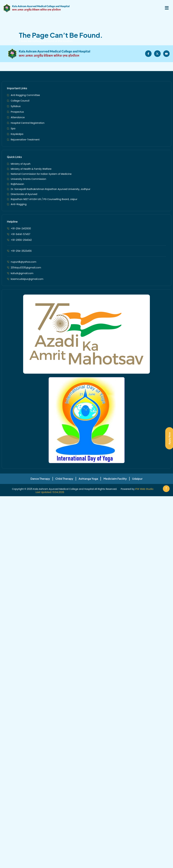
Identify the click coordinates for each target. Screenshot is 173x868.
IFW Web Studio (144, 607)
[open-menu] (165, 8)
